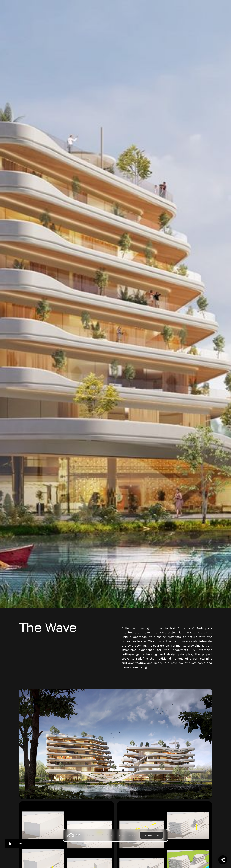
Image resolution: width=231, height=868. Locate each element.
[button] (10, 844)
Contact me (151, 835)
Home (91, 835)
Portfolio (107, 835)
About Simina (127, 835)
